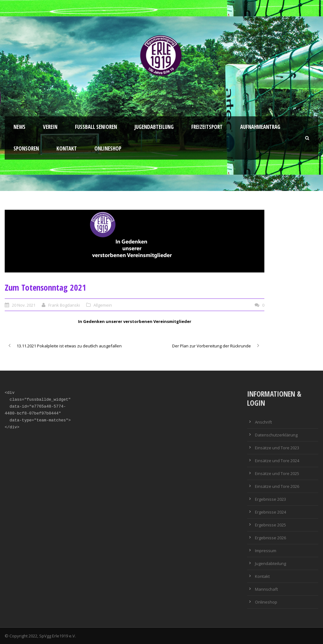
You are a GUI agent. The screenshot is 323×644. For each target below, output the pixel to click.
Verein (50, 127)
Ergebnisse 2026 (270, 538)
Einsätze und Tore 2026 (277, 486)
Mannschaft (266, 589)
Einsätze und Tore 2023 (277, 448)
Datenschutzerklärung (276, 435)
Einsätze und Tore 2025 (277, 473)
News (19, 127)
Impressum (266, 551)
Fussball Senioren (96, 127)
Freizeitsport (207, 127)
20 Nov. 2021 (24, 305)
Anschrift (263, 422)
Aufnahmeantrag (260, 127)
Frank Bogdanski (64, 305)
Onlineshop (108, 148)
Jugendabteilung (154, 127)
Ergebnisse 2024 (270, 512)
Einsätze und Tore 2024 (277, 461)
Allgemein (103, 305)
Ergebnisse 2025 (270, 525)
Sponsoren (26, 148)
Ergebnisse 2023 (270, 499)
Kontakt (67, 148)
